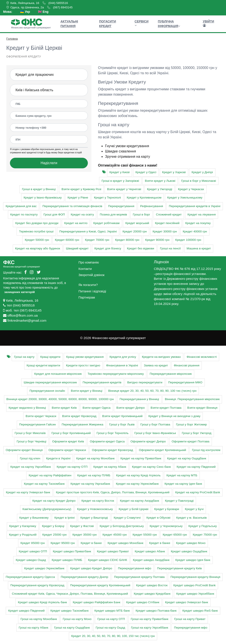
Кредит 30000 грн (165, 231)
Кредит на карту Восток (98, 501)
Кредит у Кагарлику (23, 526)
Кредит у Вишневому (34, 518)
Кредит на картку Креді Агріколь (138, 475)
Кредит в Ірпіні (64, 518)
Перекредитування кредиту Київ (179, 568)
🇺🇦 (25, 12)
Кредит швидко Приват (113, 551)
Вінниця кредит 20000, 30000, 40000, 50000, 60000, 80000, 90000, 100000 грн (60, 399)
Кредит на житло (76, 223)
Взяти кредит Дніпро (131, 408)
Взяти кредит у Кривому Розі (81, 189)
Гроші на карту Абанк (34, 628)
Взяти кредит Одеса (97, 408)
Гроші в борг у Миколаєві (199, 181)
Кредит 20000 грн (135, 231)
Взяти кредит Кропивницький (122, 416)
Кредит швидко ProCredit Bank (195, 585)
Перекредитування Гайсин (38, 424)
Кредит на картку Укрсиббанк (31, 467)
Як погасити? (88, 285)
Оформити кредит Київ (68, 441)
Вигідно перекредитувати (145, 382)
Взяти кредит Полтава (166, 408)
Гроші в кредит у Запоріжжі (120, 181)
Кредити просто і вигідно (83, 365)
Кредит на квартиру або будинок (38, 248)
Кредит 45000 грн (115, 535)
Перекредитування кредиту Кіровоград (37, 585)
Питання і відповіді (92, 291)
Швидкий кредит (77, 248)
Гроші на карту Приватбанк (150, 619)
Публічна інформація (169, 24)
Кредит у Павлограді (179, 501)
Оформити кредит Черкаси (67, 450)
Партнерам (87, 297)
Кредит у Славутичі (127, 518)
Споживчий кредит (169, 214)
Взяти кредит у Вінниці (87, 391)
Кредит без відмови (140, 248)
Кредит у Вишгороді (94, 518)
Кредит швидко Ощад (31, 560)
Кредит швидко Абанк (150, 551)
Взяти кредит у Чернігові (124, 189)
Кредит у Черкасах (191, 189)
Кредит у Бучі (194, 509)
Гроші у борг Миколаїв (30, 433)
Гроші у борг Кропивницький (71, 433)
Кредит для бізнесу (108, 248)
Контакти (85, 269)
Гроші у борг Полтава (155, 424)
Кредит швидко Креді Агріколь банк (42, 602)
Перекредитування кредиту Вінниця (195, 577)
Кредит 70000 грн (97, 240)
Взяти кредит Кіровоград (79, 416)
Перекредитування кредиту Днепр (84, 577)
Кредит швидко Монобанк (125, 543)
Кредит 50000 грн (37, 240)
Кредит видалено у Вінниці (27, 408)
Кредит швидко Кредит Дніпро (91, 568)
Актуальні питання (69, 24)
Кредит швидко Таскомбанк (70, 611)
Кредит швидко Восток (152, 585)
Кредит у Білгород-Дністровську (122, 526)
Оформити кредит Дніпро (148, 441)
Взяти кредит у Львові (160, 181)
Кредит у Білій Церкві (134, 509)
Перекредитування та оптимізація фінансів (72, 206)
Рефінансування (152, 206)
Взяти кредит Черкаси (41, 416)
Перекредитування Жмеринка (82, 424)
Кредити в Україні (58, 458)
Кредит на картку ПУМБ (94, 475)
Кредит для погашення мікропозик (58, 374)
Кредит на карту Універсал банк (28, 492)
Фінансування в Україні (122, 365)
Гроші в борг (141, 214)
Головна (12, 39)
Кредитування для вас (21, 206)
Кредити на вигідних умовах (161, 357)
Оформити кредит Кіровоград (112, 450)
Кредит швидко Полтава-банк (156, 611)
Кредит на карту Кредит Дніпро (54, 501)
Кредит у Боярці (53, 526)
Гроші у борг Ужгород (197, 433)
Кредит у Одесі (146, 172)
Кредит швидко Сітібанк (143, 602)
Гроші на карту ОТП (111, 619)
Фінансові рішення (187, 365)
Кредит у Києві (120, 172)
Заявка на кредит (156, 365)
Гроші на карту (24, 357)
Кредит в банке (91, 543)
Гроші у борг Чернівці (31, 441)
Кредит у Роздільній (23, 535)
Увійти (208, 23)
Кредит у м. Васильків (192, 518)
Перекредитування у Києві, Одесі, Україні (88, 231)
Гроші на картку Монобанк (39, 619)
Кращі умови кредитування (85, 357)
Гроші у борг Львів (122, 424)
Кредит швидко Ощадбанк (189, 551)
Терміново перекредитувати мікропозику (116, 374)
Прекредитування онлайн (47, 391)
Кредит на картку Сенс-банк (151, 467)
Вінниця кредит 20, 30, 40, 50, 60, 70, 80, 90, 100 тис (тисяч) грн (152, 391)
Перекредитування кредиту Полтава (139, 577)
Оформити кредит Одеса (107, 441)
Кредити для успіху (123, 357)
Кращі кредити (50, 357)
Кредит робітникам (106, 223)
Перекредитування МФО (185, 382)
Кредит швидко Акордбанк (151, 560)
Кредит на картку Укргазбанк (90, 484)
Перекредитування (121, 206)
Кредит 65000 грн (175, 535)
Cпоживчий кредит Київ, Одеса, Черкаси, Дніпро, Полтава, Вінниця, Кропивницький (70, 594)
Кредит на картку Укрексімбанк (137, 484)
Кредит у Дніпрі (202, 172)
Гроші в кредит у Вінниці (39, 189)
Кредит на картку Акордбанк (139, 501)
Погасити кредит (108, 24)
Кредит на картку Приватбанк (141, 458)
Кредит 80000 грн (127, 240)
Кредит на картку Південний (196, 467)
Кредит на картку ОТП (72, 467)
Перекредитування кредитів (102, 382)
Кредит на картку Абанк (110, 467)
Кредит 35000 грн (85, 535)
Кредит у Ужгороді (160, 189)
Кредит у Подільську (203, 526)
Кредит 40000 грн (195, 231)
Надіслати (49, 163)
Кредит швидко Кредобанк (152, 594)
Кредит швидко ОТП (33, 551)
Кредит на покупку (198, 223)
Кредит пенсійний (167, 223)
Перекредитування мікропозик (171, 374)
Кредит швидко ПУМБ (67, 560)
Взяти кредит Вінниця (202, 408)
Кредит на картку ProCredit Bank (198, 492)
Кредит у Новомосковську (95, 509)
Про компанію (89, 262)
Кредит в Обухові (158, 518)
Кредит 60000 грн (67, 240)
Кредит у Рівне (78, 198)
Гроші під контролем (206, 450)
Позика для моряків (113, 214)
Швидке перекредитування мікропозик (50, 382)
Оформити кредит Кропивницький (162, 450)
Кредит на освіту (82, 214)
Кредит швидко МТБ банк (112, 611)
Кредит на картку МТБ (182, 475)
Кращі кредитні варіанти (43, 365)
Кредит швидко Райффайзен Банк (97, 602)
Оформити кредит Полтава (191, 441)
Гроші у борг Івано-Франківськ (155, 433)
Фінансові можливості (202, 357)
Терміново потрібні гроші (36, 231)
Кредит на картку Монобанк (96, 458)
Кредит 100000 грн (188, 240)
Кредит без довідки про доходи (37, 223)
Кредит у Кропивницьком (144, 198)
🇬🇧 (43, 12)
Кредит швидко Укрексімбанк (44, 568)
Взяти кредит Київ (64, 408)
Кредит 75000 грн (205, 535)
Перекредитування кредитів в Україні (195, 206)
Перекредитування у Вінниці (139, 399)
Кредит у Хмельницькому (185, 198)
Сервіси (142, 23)
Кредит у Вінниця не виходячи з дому (174, 416)
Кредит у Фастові (82, 526)
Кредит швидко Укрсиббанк (195, 594)
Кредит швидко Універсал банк (187, 602)
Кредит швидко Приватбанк (72, 551)
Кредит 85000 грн (33, 543)
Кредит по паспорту (24, 214)
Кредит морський (137, 223)
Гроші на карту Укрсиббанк (150, 628)
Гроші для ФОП (54, 214)
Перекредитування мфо (135, 568)
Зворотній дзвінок (92, 275)
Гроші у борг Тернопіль (113, 433)
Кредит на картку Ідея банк (183, 484)
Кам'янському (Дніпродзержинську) (47, 509)
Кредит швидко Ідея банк (193, 560)
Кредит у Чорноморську (166, 526)
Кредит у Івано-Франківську (43, 198)
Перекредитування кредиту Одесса (30, 577)
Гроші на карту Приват (190, 619)
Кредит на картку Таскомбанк (44, 484)
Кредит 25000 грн (55, 535)
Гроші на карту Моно (77, 619)
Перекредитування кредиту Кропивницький (100, 585)
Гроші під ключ (30, 458)
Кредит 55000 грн (145, 535)
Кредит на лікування (202, 214)
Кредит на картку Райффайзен (50, 475)
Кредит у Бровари (167, 509)
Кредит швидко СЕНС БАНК (108, 560)
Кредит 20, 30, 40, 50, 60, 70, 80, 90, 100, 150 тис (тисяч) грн (113, 636)
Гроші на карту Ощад (111, 628)
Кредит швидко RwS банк (200, 611)
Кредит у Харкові (174, 172)
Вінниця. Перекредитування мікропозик (192, 399)
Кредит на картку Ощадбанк (187, 458)
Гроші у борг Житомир (191, 424)
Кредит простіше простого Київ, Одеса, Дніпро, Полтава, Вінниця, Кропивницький (113, 492)
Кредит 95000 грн (63, 543)
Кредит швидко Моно (191, 543)
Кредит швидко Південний (26, 611)
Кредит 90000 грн (157, 240)
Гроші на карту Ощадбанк (72, 628)
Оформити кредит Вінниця (24, 450)
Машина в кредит (199, 248)
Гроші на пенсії (170, 248)
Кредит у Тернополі (107, 198)
